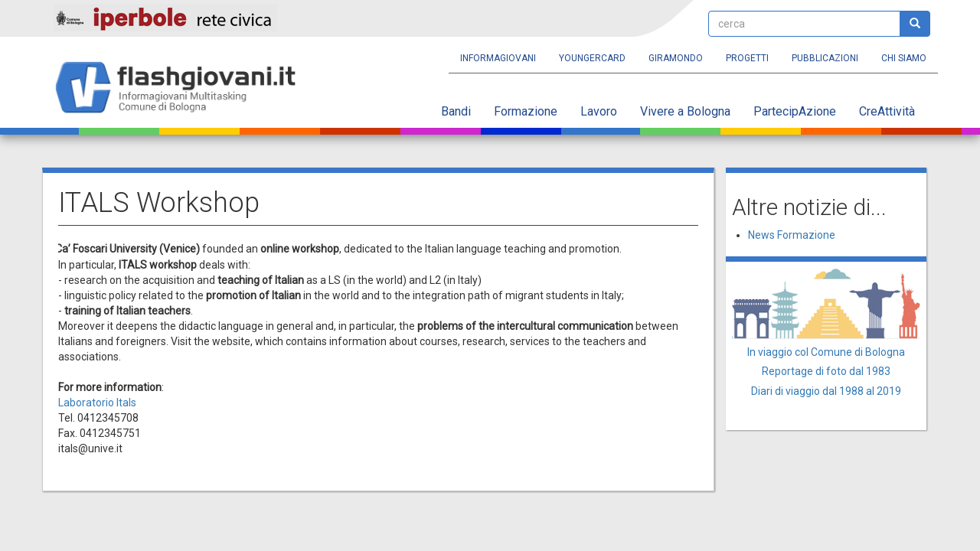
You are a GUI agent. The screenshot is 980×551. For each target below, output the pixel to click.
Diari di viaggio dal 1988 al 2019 (826, 391)
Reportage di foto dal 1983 (826, 371)
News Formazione (792, 235)
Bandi (456, 111)
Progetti (747, 58)
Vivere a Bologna (685, 111)
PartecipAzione (795, 111)
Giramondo (676, 58)
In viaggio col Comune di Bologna (826, 352)
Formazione (526, 111)
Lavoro (599, 111)
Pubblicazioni (825, 58)
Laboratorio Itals (97, 403)
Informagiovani (498, 58)
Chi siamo (904, 58)
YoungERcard (592, 58)
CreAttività (887, 111)
